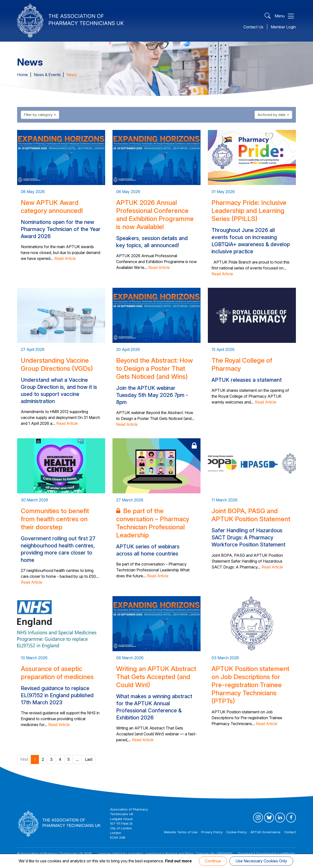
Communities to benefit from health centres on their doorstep (55, 519)
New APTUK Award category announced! (52, 206)
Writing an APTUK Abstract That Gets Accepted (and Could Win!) (156, 677)
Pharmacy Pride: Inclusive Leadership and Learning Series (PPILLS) (249, 210)
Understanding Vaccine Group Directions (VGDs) (57, 364)
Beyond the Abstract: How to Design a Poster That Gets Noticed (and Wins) (155, 368)
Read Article (65, 258)
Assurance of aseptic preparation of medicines (57, 673)
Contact (290, 832)
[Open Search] (268, 16)
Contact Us (253, 27)
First (24, 759)
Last (89, 759)
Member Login (283, 27)
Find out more (178, 861)
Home (22, 75)
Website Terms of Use (181, 832)
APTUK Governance (265, 832)
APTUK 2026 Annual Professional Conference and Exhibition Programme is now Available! (155, 214)
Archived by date (273, 115)
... (77, 759)
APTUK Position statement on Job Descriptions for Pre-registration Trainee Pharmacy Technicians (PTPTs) (250, 685)
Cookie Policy (236, 832)
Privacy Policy (212, 832)
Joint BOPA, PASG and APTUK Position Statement (251, 515)
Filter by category (40, 115)
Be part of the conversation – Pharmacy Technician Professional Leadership (153, 523)
